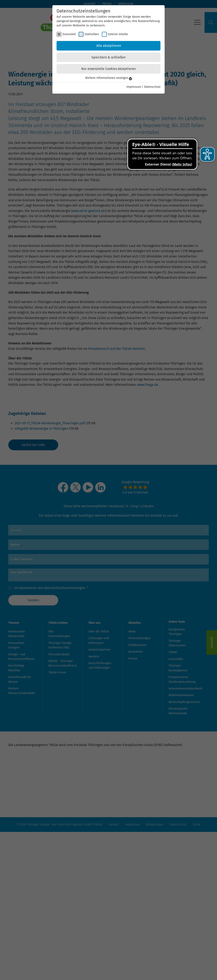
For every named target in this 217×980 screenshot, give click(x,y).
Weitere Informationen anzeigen (109, 78)
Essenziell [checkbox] (69, 34)
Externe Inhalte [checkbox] (118, 34)
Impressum (134, 87)
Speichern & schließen (108, 57)
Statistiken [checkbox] (92, 34)
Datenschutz (152, 87)
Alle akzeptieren (109, 46)
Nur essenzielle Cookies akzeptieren (108, 69)
